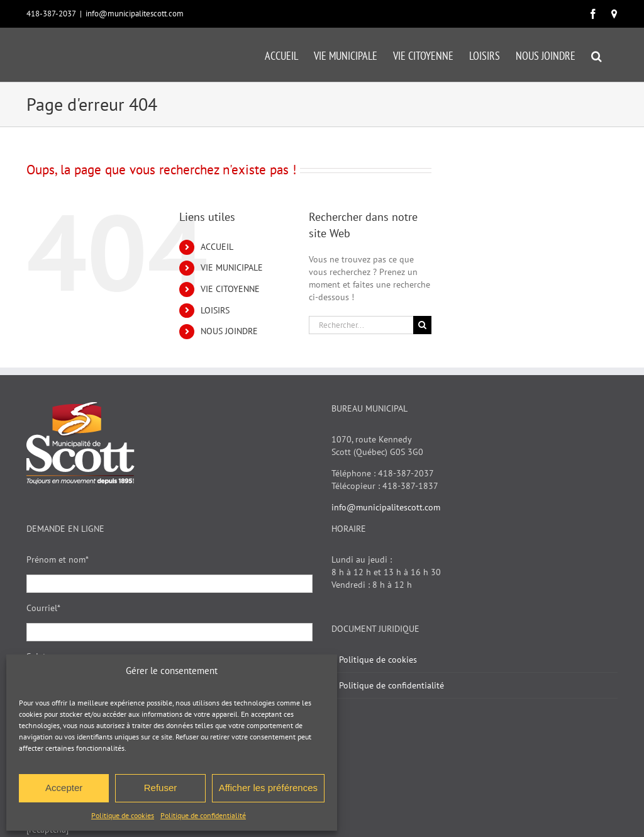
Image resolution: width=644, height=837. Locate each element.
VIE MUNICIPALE (232, 267)
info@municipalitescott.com (135, 14)
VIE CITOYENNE (230, 289)
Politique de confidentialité (203, 815)
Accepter (64, 788)
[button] (597, 55)
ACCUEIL (217, 247)
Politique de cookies (123, 815)
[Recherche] (422, 325)
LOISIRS (215, 310)
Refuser (161, 788)
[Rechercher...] (361, 325)
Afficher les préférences (268, 788)
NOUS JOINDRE (229, 331)
